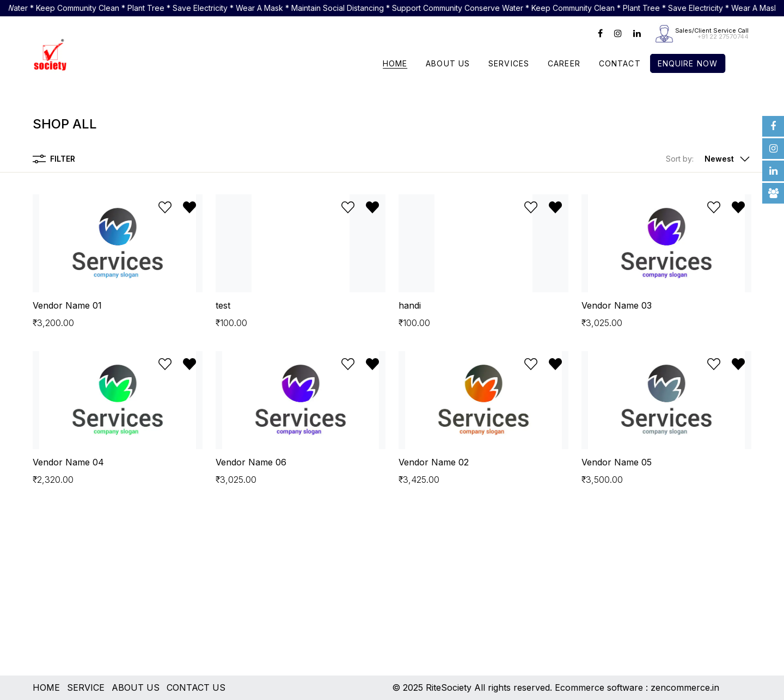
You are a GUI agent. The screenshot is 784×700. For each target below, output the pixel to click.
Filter (54, 159)
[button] (709, 159)
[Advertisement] (359, 599)
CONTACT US (196, 687)
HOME (46, 687)
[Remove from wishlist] (189, 207)
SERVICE (86, 687)
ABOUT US (136, 687)
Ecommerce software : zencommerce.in (637, 687)
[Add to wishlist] (165, 207)
